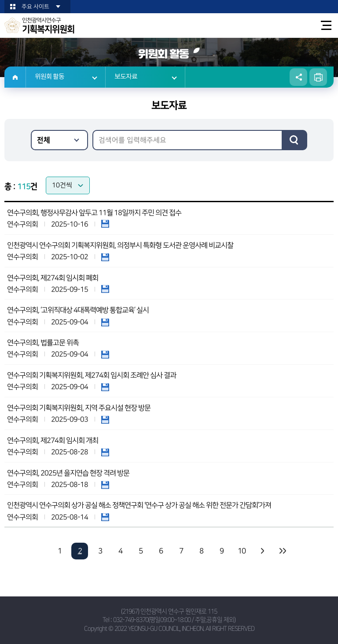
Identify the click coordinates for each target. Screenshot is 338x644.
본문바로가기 (0, 0)
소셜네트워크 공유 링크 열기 (298, 77)
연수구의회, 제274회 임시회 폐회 (53, 278)
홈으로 (15, 77)
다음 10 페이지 (262, 551)
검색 (294, 140)
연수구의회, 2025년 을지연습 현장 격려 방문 (68, 473)
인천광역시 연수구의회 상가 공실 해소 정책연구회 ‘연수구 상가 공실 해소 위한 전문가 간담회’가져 (139, 505)
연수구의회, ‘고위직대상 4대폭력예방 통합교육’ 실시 (78, 310)
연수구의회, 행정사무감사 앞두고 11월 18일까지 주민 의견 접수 (94, 213)
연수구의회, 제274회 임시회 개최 (53, 440)
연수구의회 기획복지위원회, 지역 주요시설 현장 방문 (79, 408)
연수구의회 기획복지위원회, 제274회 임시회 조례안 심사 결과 (92, 375)
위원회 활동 (50, 77)
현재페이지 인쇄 (318, 77)
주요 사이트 (35, 7)
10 (242, 551)
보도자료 (126, 77)
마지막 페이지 (282, 551)
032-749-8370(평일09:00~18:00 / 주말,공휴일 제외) (174, 620)
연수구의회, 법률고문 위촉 (43, 343)
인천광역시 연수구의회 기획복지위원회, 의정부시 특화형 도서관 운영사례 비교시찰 (120, 245)
